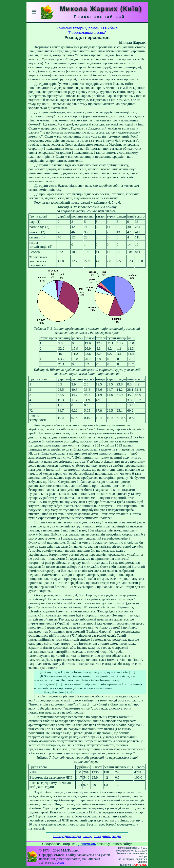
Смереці (60, 863)
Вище (88, 836)
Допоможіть (87, 844)
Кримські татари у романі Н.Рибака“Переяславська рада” (87, 30)
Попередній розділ (67, 836)
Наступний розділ (107, 836)
